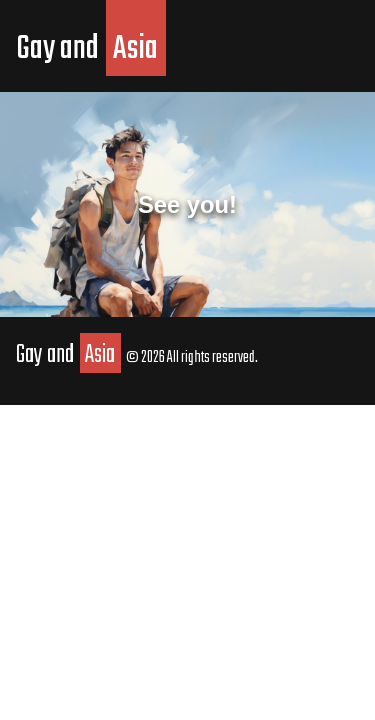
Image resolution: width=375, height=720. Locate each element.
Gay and (91, 49)
